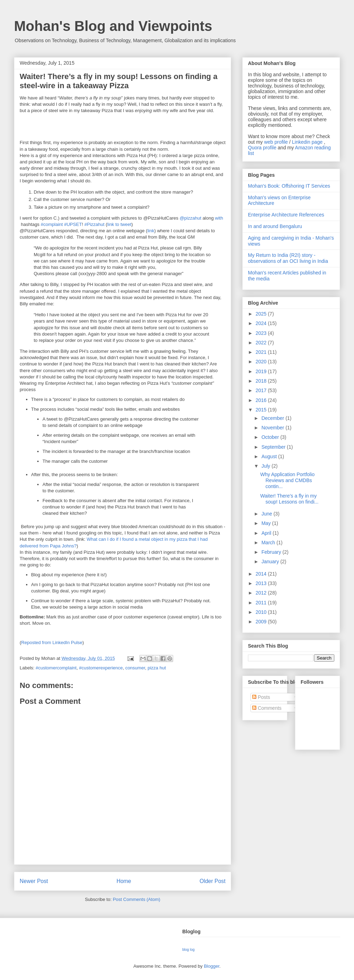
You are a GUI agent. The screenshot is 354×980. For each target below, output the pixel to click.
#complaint (52, 224)
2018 (262, 381)
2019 (262, 371)
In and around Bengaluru (275, 226)
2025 (262, 314)
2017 (262, 390)
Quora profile (262, 148)
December (273, 418)
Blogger (211, 966)
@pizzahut (190, 218)
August (270, 456)
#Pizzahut (94, 224)
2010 (262, 612)
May (267, 523)
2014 (262, 574)
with (219, 218)
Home (124, 881)
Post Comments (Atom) (136, 899)
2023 (262, 333)
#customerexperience (101, 668)
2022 (262, 343)
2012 (262, 593)
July (266, 466)
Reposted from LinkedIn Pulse (52, 642)
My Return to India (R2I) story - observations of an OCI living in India (288, 258)
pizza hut (157, 668)
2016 (262, 400)
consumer (135, 668)
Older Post (212, 881)
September (274, 447)
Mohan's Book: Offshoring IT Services (289, 186)
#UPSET (73, 224)
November (273, 428)
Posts (261, 697)
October (271, 437)
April (267, 533)
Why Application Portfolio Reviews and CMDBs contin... (287, 480)
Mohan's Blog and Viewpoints (113, 26)
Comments (267, 708)
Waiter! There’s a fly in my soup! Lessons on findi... (289, 499)
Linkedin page (307, 142)
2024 (262, 323)
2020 (262, 362)
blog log (188, 950)
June (267, 514)
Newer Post (34, 881)
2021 (262, 352)
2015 (262, 410)
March (269, 543)
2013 (262, 583)
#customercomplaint (56, 668)
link (151, 231)
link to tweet (119, 224)
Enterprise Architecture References (286, 215)
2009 (262, 622)
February (272, 552)
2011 (262, 603)
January (271, 562)
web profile (276, 142)
